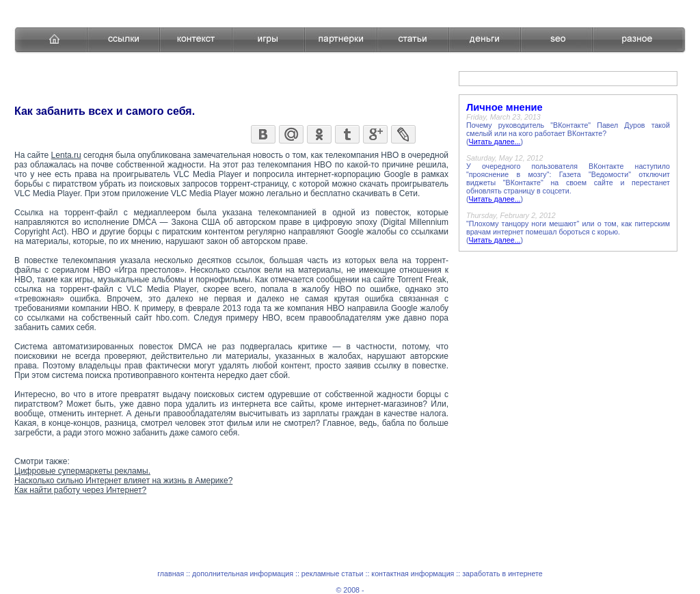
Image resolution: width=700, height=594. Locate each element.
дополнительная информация (243, 573)
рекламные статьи (333, 573)
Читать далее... (495, 141)
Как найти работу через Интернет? (80, 490)
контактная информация (413, 573)
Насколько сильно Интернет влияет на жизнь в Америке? (123, 481)
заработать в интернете (502, 573)
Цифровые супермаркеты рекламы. (82, 471)
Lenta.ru (66, 155)
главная (171, 573)
